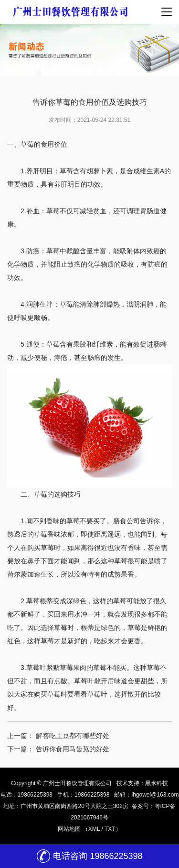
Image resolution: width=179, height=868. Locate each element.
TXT (110, 829)
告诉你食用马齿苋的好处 (73, 749)
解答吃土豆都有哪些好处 (73, 736)
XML (94, 829)
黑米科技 (157, 783)
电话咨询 (89, 856)
